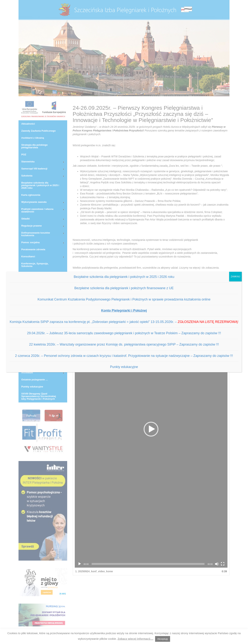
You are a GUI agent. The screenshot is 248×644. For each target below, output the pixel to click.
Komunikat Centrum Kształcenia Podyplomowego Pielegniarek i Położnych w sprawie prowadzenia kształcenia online (124, 299)
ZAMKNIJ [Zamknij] (235, 277)
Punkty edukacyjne (124, 367)
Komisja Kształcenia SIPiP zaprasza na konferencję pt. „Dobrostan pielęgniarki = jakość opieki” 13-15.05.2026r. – (124, 322)
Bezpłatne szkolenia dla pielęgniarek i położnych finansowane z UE (124, 288)
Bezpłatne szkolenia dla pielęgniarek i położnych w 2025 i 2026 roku (124, 277)
